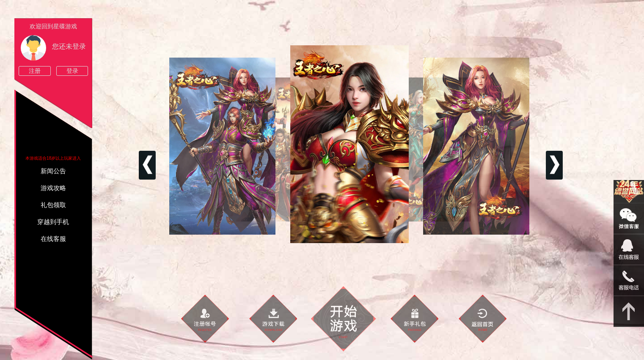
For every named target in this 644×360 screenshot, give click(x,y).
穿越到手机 (53, 222)
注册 (35, 71)
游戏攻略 (53, 188)
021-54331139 (629, 281)
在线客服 (53, 239)
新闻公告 (53, 171)
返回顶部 (629, 312)
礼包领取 (53, 205)
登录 (72, 71)
